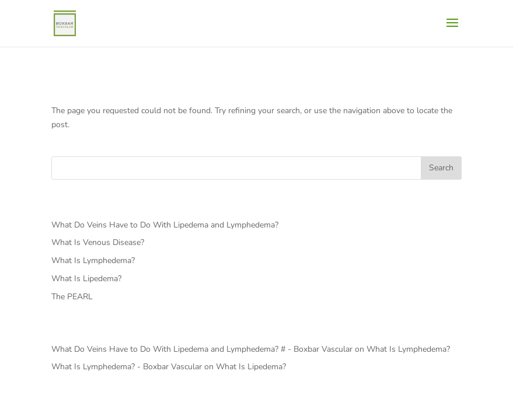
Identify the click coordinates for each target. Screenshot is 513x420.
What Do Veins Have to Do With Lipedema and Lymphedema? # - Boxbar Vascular (202, 349)
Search (441, 168)
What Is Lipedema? (86, 279)
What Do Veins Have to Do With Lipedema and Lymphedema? (165, 225)
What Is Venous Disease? (98, 242)
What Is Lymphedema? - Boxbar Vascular (127, 367)
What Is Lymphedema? (93, 260)
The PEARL (72, 297)
